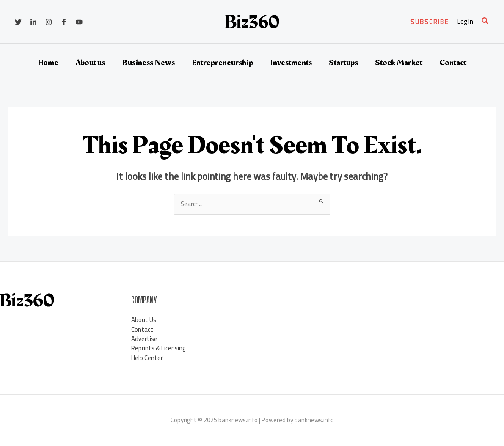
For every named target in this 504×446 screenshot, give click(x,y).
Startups (343, 63)
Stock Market (399, 63)
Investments (291, 63)
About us (90, 63)
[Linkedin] (33, 22)
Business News (148, 63)
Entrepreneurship (222, 63)
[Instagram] (49, 22)
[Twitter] (18, 22)
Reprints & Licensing (159, 348)
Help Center (147, 358)
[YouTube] (79, 22)
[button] (430, 22)
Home (48, 63)
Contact (453, 63)
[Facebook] (64, 22)
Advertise (144, 339)
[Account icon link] (465, 22)
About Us (144, 320)
